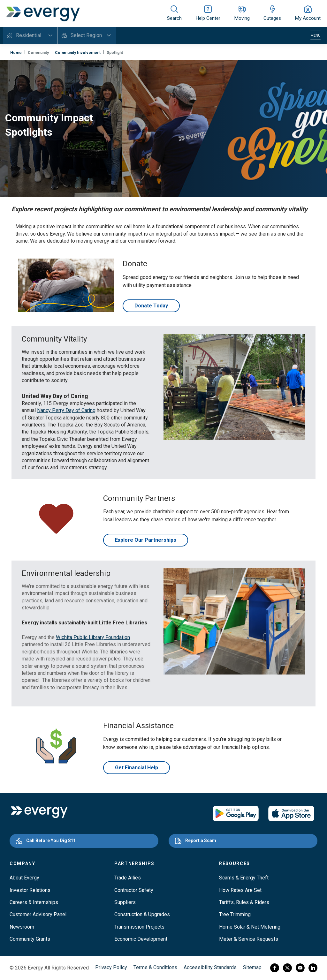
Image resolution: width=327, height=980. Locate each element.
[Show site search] (174, 13)
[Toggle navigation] (316, 35)
